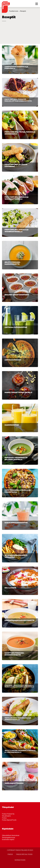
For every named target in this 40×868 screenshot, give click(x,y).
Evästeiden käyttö (8, 840)
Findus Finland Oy (8, 814)
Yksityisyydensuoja (9, 837)
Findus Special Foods (9, 820)
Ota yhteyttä (6, 816)
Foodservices (14, 11)
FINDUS (10, 854)
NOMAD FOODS (20, 860)
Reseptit (23, 11)
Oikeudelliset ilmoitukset (11, 835)
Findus (4, 818)
